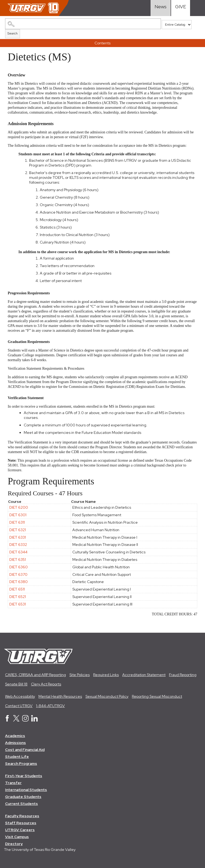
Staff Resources (21, 823)
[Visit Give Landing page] (181, 8)
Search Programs (21, 763)
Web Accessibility (20, 696)
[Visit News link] (161, 8)
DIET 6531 (18, 604)
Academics (15, 736)
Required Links (106, 675)
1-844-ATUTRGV (50, 706)
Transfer (13, 783)
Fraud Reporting (183, 675)
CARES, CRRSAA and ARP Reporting (36, 675)
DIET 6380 (19, 582)
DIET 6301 (18, 515)
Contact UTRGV (19, 706)
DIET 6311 (17, 522)
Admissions (15, 743)
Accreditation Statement (144, 675)
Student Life (17, 757)
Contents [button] (102, 43)
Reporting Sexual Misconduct (157, 696)
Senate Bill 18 (16, 684)
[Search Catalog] (83, 24)
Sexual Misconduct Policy (107, 696)
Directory (14, 844)
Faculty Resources (22, 816)
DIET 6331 (18, 537)
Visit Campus (17, 837)
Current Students (21, 804)
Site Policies (80, 675)
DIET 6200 (19, 507)
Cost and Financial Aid (25, 750)
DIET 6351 (18, 560)
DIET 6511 (17, 589)
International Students (26, 790)
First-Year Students (24, 776)
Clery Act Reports (46, 684)
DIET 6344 (18, 552)
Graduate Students (23, 797)
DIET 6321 (18, 530)
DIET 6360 (19, 567)
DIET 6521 (18, 597)
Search (13, 33)
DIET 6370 (18, 574)
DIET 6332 (18, 545)
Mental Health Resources (60, 696)
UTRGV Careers (20, 830)
